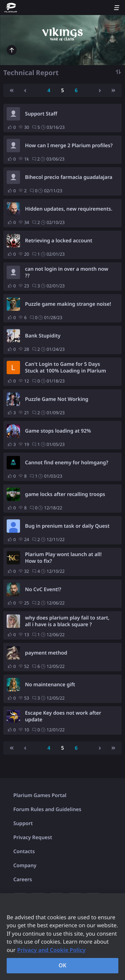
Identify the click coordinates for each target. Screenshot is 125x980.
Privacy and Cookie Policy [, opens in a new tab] (51, 950)
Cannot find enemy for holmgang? (67, 463)
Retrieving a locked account (59, 241)
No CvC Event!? (43, 589)
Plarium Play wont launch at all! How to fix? (63, 558)
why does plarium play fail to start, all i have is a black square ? (67, 621)
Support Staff (41, 114)
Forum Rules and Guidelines (47, 809)
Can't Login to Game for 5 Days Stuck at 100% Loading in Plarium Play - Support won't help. (65, 367)
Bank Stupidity (43, 336)
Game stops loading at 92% (58, 431)
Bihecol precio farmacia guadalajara (69, 177)
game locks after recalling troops (65, 494)
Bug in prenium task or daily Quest (67, 526)
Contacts (24, 851)
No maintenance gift (50, 685)
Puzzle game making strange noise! (68, 304)
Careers (23, 880)
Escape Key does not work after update (63, 716)
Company (25, 866)
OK (63, 965)
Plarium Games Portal (40, 795)
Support (23, 823)
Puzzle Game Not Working (57, 399)
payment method (46, 653)
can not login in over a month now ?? (67, 272)
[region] (62, 937)
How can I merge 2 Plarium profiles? (69, 146)
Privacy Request (33, 837)
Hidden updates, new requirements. (69, 209)
